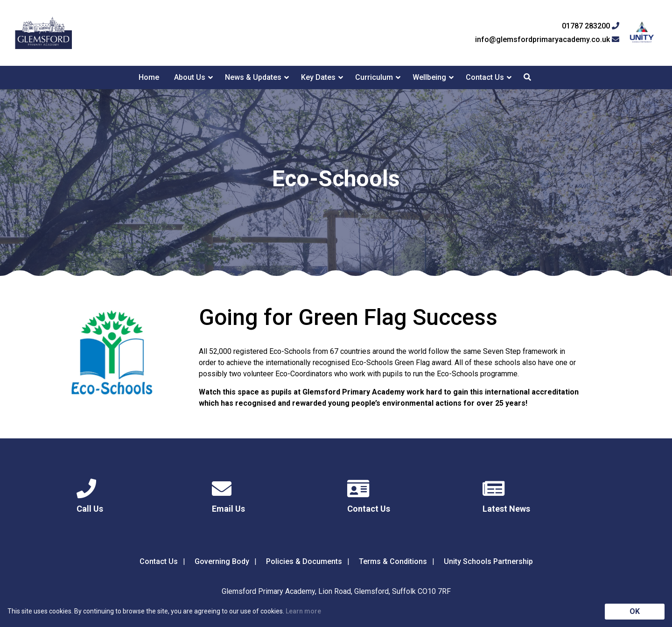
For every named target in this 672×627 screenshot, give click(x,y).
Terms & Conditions (393, 561)
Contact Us (485, 77)
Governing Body (222, 561)
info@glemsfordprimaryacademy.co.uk (547, 40)
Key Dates (318, 77)
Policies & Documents (304, 561)
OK (635, 611)
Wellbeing (429, 77)
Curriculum (374, 77)
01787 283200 (591, 26)
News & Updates (253, 77)
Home (149, 77)
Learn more (303, 611)
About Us (190, 77)
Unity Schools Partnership (488, 561)
